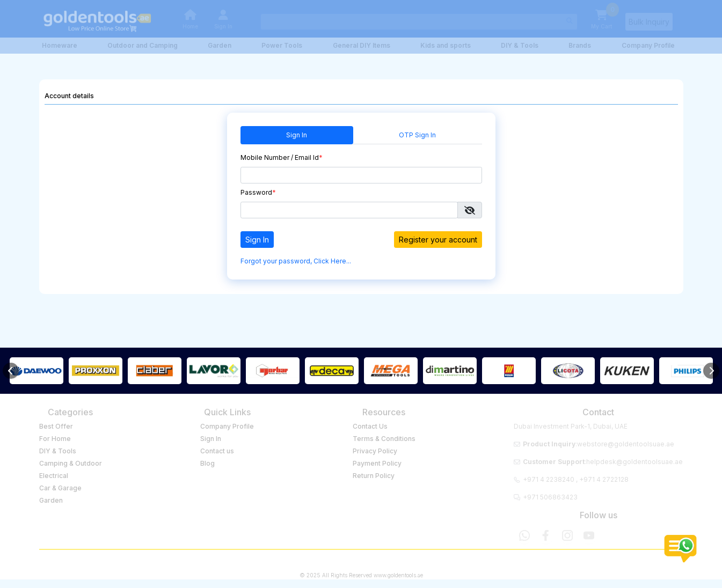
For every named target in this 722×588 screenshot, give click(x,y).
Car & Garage (60, 488)
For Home (55, 439)
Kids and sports (446, 45)
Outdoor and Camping (143, 45)
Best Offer (56, 426)
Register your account (438, 240)
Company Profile (648, 45)
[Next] (711, 371)
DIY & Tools (520, 45)
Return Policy (374, 476)
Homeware (60, 45)
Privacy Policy (375, 451)
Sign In (297, 135)
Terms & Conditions (384, 439)
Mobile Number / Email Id (282, 157)
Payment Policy (377, 463)
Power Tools (282, 45)
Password (258, 192)
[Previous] (11, 371)
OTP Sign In (417, 135)
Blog (207, 463)
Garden (220, 45)
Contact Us (370, 426)
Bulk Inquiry (649, 22)
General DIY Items (362, 45)
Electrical (54, 476)
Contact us (217, 451)
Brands (580, 45)
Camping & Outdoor (71, 463)
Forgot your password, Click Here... (296, 261)
